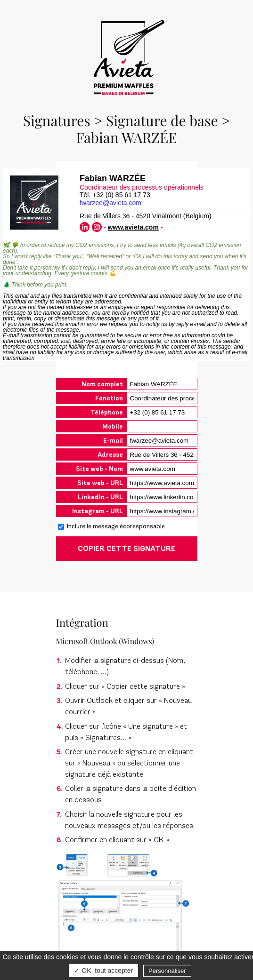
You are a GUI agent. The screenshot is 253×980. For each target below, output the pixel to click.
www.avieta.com (133, 227)
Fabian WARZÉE (126, 137)
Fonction (109, 398)
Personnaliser (167, 972)
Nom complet (102, 384)
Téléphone (107, 412)
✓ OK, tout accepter (103, 972)
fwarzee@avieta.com (110, 203)
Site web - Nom (99, 469)
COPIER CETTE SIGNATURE (126, 549)
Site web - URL (100, 483)
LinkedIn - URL (100, 497)
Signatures (57, 120)
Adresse (110, 455)
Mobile (113, 426)
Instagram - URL (98, 511)
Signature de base (162, 120)
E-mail (113, 441)
